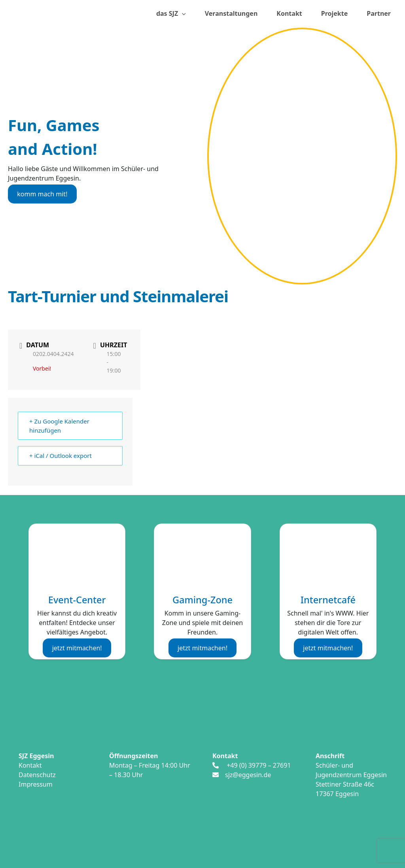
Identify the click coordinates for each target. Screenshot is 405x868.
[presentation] (182, 14)
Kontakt (289, 13)
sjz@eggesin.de (248, 775)
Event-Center (77, 600)
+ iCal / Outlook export (61, 456)
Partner (379, 13)
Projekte (335, 13)
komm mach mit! (42, 194)
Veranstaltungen (231, 13)
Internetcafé (328, 600)
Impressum (36, 784)
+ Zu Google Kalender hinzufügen (59, 426)
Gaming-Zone (202, 600)
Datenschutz (37, 775)
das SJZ (171, 14)
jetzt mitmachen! (77, 648)
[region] (302, 156)
